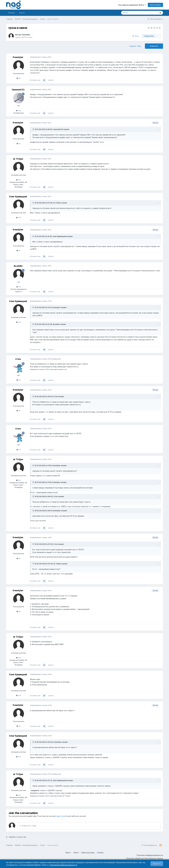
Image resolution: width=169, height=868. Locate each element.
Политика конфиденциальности (150, 855)
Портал (22, 13)
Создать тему (135, 46)
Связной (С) (18, 90)
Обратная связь (88, 853)
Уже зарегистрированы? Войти (132, 5)
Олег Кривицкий (18, 197)
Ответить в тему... (28, 826)
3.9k (19, 111)
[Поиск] (133, 13)
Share (136, 36)
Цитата (51, 80)
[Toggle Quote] (34, 129)
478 (19, 217)
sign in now (61, 816)
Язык (68, 853)
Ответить (154, 46)
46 (19, 78)
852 (19, 180)
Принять (157, 864)
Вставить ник (35, 80)
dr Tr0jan (18, 159)
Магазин (12, 13)
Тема (76, 853)
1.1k (19, 287)
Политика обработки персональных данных (145, 858)
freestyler (26, 35)
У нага (30, 37)
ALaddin (18, 266)
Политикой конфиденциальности (63, 865)
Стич (18, 359)
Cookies (100, 853)
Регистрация (155, 5)
